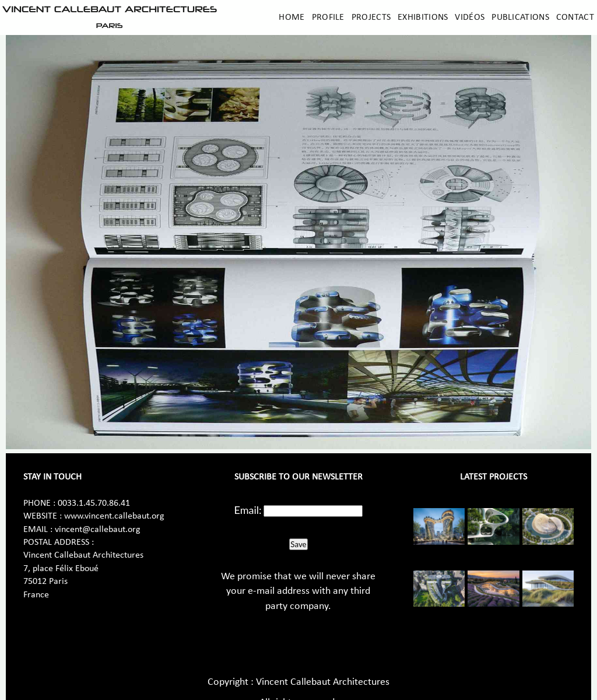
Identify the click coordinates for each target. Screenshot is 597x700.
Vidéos (470, 17)
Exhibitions (423, 17)
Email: (248, 510)
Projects (371, 17)
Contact (575, 17)
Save (298, 544)
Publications (520, 17)
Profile (328, 17)
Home (292, 17)
